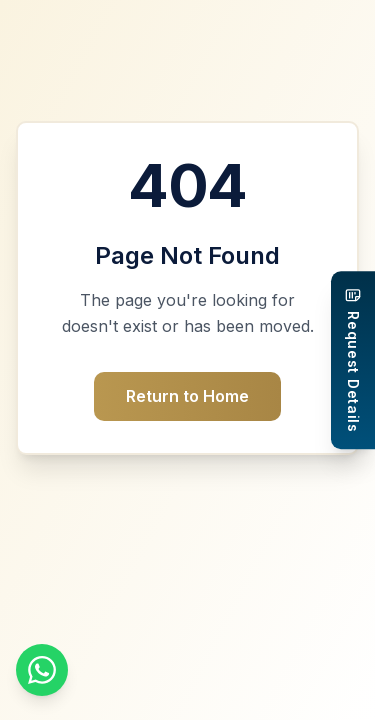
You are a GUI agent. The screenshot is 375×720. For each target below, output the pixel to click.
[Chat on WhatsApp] (42, 670)
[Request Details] (353, 360)
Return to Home (187, 396)
